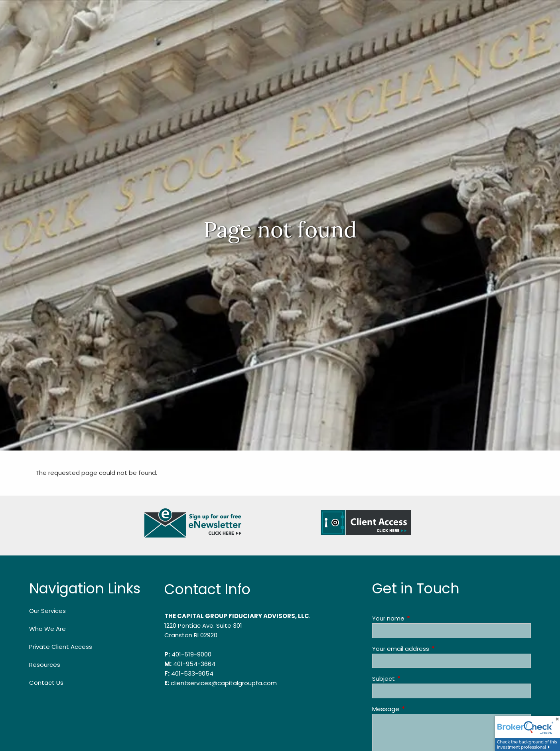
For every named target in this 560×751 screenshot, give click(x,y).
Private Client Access (61, 647)
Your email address (431, 649)
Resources (45, 665)
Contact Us (46, 683)
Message (416, 709)
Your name (419, 618)
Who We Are (47, 629)
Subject (414, 679)
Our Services (47, 611)
